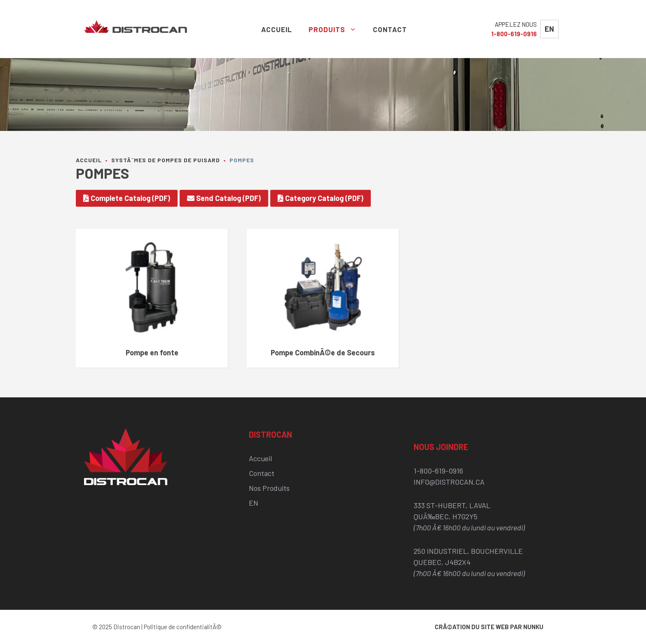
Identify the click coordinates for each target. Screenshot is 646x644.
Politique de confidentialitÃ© (183, 627)
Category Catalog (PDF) (321, 198)
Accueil (277, 29)
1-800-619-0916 (514, 34)
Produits (337, 29)
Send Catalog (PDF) (224, 198)
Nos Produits (269, 488)
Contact (390, 29)
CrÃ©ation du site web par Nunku (489, 627)
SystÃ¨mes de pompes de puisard (166, 160)
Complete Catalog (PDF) (127, 198)
